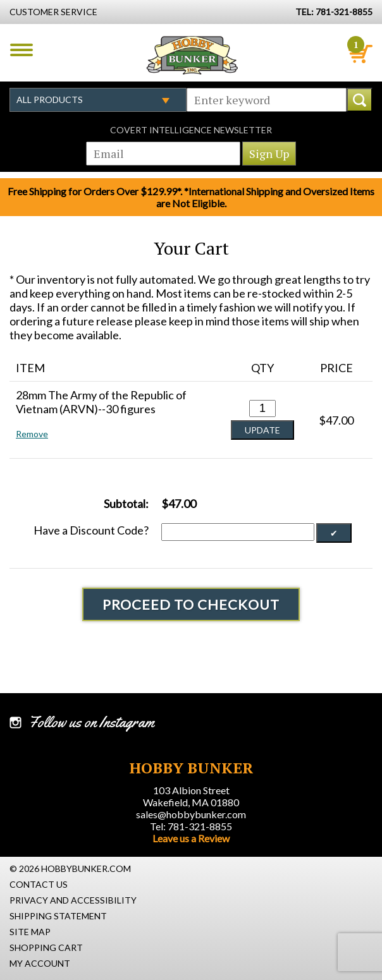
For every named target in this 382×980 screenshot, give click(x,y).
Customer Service (53, 12)
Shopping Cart (46, 947)
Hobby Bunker (192, 55)
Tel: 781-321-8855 (191, 826)
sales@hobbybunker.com (191, 814)
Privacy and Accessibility (73, 900)
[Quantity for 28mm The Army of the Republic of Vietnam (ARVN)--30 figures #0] (262, 408)
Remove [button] (32, 434)
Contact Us (39, 884)
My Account (40, 963)
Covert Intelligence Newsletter (191, 130)
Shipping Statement (58, 916)
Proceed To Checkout (191, 604)
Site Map (30, 932)
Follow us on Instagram (91, 722)
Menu (22, 50)
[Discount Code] (238, 532)
